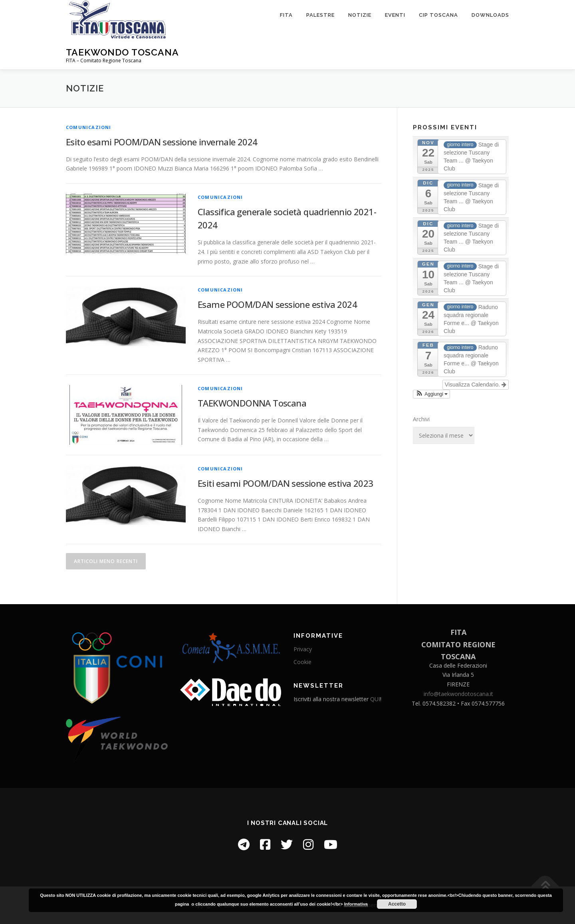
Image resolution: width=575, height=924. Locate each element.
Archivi (421, 419)
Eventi (395, 15)
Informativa (356, 904)
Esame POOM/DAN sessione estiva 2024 (277, 304)
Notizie (360, 15)
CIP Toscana (438, 15)
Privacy (303, 649)
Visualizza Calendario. (476, 385)
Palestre (320, 15)
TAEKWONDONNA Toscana (252, 403)
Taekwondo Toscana (122, 52)
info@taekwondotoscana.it (458, 694)
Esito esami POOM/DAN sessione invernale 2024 (162, 142)
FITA (286, 15)
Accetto (397, 904)
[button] (431, 394)
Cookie (302, 662)
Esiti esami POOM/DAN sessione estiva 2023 (285, 483)
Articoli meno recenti (106, 561)
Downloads (490, 15)
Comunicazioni (89, 127)
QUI (375, 699)
